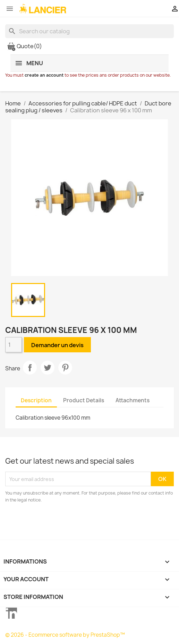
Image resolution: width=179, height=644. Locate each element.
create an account (44, 75)
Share (30, 368)
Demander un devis (57, 345)
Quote (24, 46)
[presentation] (63, 523)
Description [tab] (36, 400)
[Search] (89, 31)
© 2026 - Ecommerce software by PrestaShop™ (65, 635)
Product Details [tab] (84, 400)
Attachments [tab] (133, 400)
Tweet (48, 368)
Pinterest (65, 368)
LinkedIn (11, 613)
